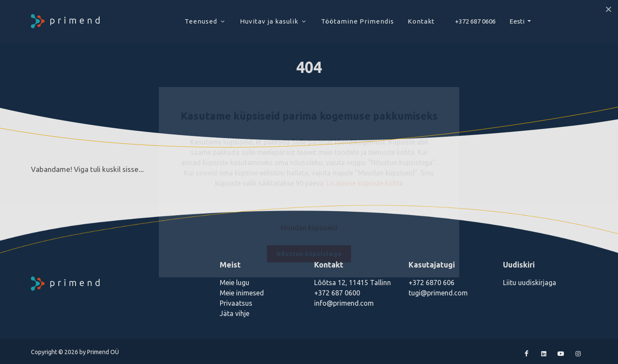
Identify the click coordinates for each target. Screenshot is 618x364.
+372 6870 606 (432, 283)
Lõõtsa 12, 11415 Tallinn (353, 283)
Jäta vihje (235, 313)
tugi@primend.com (438, 293)
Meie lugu (235, 283)
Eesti (518, 21)
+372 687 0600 (337, 293)
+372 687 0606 (475, 21)
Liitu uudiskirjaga (530, 283)
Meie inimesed (242, 293)
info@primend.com (344, 303)
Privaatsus (236, 303)
